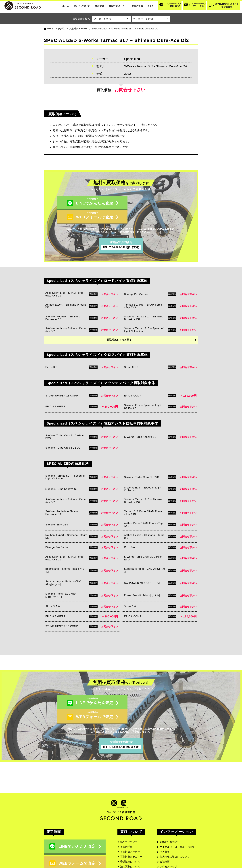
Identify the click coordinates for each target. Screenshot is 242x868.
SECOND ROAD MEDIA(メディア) (179, 855)
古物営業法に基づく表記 (173, 845)
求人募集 (165, 825)
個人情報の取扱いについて (175, 830)
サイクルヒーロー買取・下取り (177, 820)
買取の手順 (137, 6)
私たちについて (82, 6)
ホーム (66, 6)
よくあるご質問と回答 (133, 855)
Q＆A (150, 6)
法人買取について (130, 840)
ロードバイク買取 (56, 29)
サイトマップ (167, 850)
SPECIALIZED (99, 29)
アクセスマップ (168, 840)
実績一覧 (125, 845)
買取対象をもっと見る (119, 326)
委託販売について (130, 835)
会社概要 (165, 835)
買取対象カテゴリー (131, 830)
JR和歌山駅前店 (169, 815)
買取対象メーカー (118, 6)
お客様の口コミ (129, 850)
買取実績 (100, 6)
